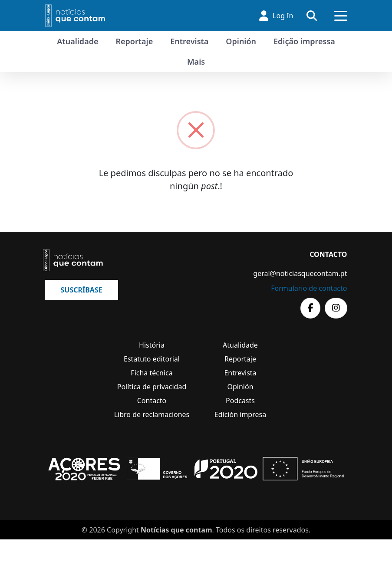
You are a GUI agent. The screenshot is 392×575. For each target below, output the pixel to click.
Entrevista (189, 41)
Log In (276, 16)
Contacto (152, 401)
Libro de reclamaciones (152, 414)
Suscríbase (82, 290)
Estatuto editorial (152, 359)
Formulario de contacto (309, 288)
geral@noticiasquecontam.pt (300, 273)
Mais (196, 62)
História (152, 345)
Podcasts (240, 401)
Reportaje (134, 41)
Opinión (241, 41)
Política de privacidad (152, 387)
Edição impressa (304, 41)
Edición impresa (240, 414)
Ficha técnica (152, 373)
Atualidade (77, 41)
